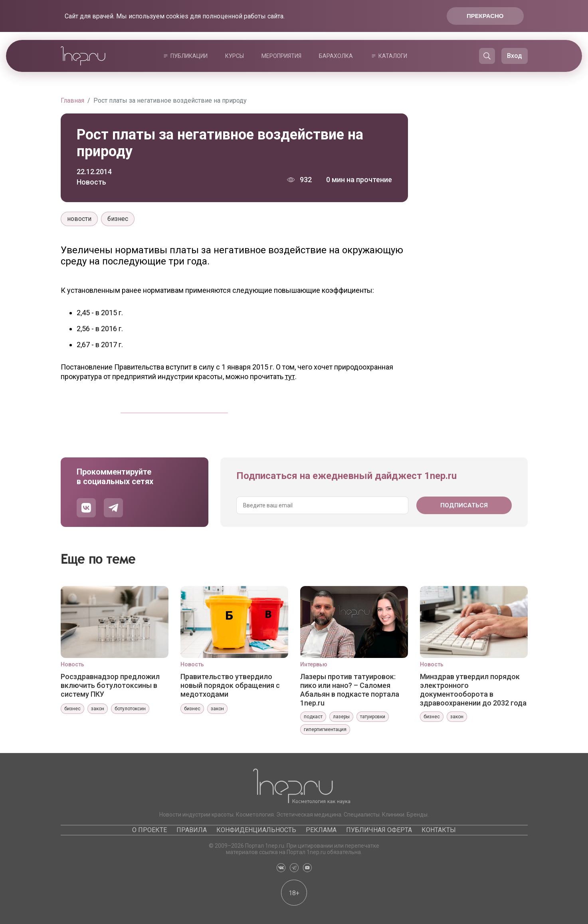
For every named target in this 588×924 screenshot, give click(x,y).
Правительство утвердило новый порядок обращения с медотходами (230, 685)
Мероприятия (281, 56)
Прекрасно (485, 16)
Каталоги (393, 56)
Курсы (235, 56)
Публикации (189, 56)
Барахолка (336, 56)
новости (79, 219)
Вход (515, 56)
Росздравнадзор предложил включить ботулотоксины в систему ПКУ (110, 685)
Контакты (439, 830)
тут (290, 377)
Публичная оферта (379, 830)
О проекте (149, 830)
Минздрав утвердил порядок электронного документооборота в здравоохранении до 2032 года (473, 690)
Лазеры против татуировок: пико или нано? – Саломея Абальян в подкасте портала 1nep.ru (350, 690)
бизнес (118, 219)
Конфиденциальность (256, 830)
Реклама (321, 830)
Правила (192, 830)
